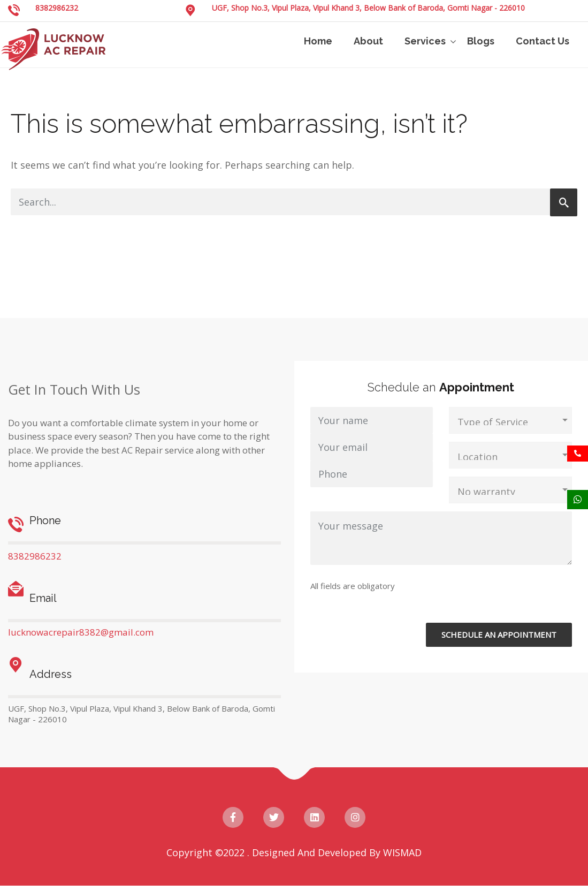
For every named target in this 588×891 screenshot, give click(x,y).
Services (425, 41)
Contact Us (543, 41)
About (368, 41)
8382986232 (57, 8)
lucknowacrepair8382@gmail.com (81, 632)
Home (318, 41)
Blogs (481, 41)
